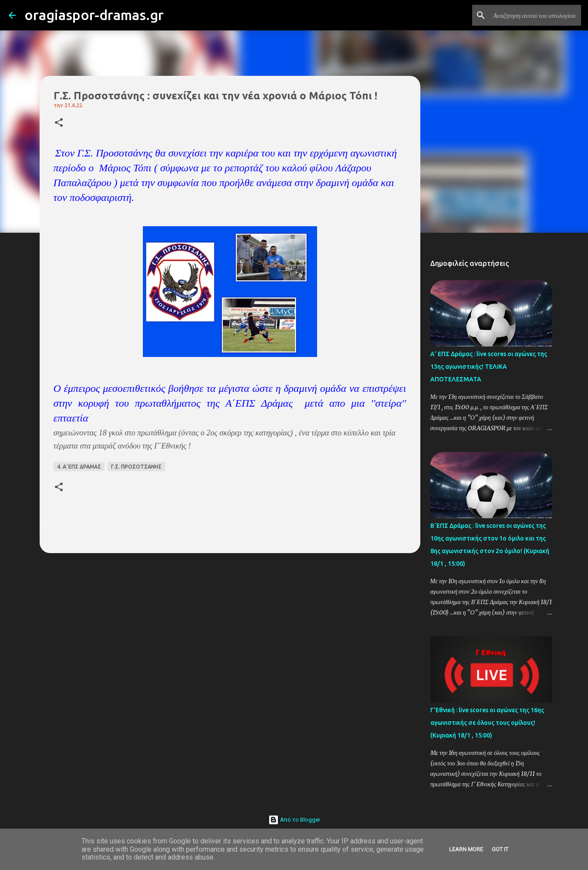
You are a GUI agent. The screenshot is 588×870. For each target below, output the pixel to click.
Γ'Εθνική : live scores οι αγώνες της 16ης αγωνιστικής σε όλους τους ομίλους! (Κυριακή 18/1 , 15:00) (487, 723)
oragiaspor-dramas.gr (94, 15)
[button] (59, 123)
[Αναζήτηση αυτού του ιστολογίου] (535, 15)
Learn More (466, 849)
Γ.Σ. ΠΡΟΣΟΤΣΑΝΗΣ (136, 467)
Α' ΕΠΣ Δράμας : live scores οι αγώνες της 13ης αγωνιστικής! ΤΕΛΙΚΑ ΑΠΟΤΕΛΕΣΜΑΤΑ (489, 367)
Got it (500, 849)
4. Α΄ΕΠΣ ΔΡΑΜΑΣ (79, 467)
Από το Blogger (294, 820)
